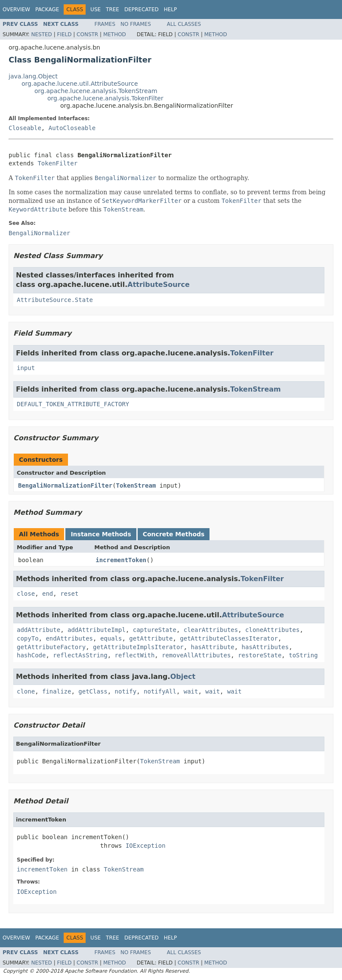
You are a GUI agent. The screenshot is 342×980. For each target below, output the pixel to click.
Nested (41, 34)
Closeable (25, 128)
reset (69, 594)
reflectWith (135, 655)
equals (111, 638)
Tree (112, 9)
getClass (93, 691)
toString (303, 655)
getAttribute (151, 638)
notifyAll (160, 691)
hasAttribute (213, 647)
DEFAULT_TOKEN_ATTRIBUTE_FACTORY (73, 404)
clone (26, 691)
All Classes (184, 24)
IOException (146, 846)
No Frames (136, 24)
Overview (16, 9)
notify (126, 691)
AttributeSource (159, 285)
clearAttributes (211, 630)
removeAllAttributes (196, 655)
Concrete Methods (174, 534)
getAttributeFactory (51, 647)
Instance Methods (101, 534)
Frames (105, 24)
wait (191, 691)
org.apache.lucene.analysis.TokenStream (96, 91)
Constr (87, 34)
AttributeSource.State (55, 300)
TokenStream (256, 389)
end (48, 594)
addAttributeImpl (97, 630)
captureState (155, 630)
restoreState (260, 655)
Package (47, 9)
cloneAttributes (272, 630)
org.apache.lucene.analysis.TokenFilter (105, 98)
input (26, 368)
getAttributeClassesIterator (229, 638)
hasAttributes (265, 647)
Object (183, 677)
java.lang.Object (33, 76)
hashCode (31, 655)
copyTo (28, 638)
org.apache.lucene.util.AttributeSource (80, 84)
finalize (57, 691)
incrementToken (121, 560)
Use (96, 9)
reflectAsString (80, 655)
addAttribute (39, 630)
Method (115, 34)
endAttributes (69, 638)
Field (64, 34)
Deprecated (142, 9)
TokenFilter (57, 163)
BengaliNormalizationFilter (65, 485)
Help (171, 9)
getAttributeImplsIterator (138, 647)
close (26, 594)
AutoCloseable (72, 128)
